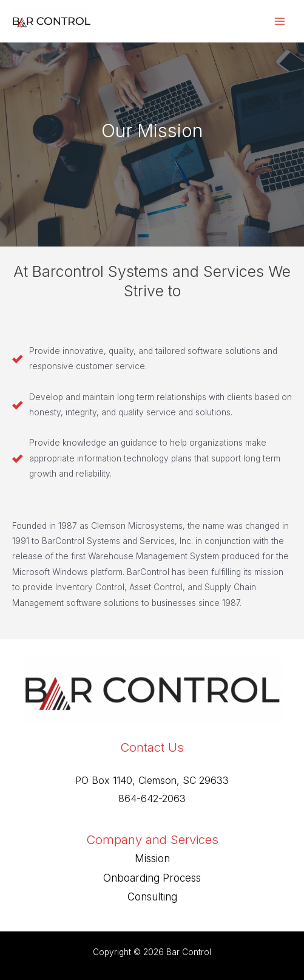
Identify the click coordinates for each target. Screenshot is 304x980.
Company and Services (152, 839)
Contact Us (152, 747)
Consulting (152, 897)
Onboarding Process (152, 878)
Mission (152, 859)
